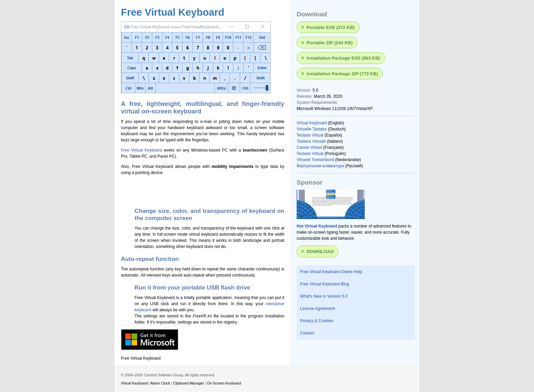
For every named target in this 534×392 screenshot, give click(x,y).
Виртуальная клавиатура (320, 166)
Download (320, 252)
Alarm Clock (160, 383)
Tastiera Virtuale (311, 141)
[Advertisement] (201, 190)
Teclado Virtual (310, 135)
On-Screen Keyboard (224, 383)
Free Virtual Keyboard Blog (325, 284)
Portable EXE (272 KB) (331, 27)
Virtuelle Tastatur (312, 129)
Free (126, 150)
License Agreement (318, 309)
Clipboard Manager (189, 383)
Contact (307, 333)
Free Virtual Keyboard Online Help (331, 272)
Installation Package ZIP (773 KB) (342, 73)
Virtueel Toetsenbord (315, 160)
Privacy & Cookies (317, 321)
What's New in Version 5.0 (324, 296)
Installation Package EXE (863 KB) (343, 58)
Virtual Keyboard (147, 150)
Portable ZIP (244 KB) (329, 43)
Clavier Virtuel (309, 147)
